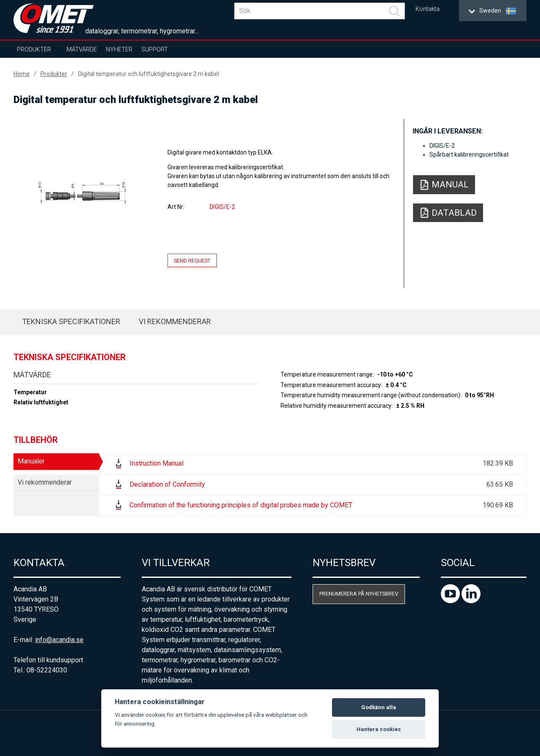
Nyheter (119, 49)
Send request (192, 261)
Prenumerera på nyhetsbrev (359, 594)
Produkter (34, 49)
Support (155, 49)
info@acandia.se (59, 640)
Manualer (31, 461)
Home (22, 74)
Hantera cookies (379, 729)
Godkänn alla (379, 707)
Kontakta (428, 9)
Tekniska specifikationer (71, 321)
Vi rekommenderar (175, 321)
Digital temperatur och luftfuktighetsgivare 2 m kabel (148, 74)
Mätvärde (82, 49)
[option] (83, 193)
